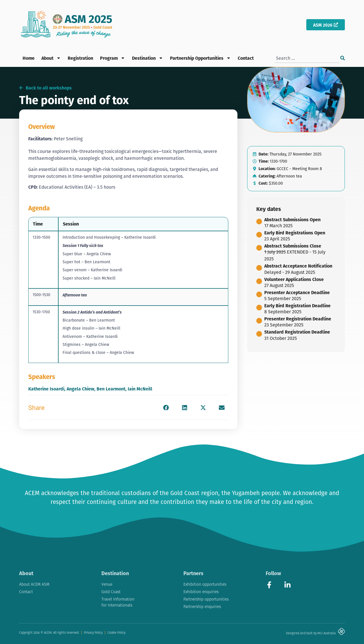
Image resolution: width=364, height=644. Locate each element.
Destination (148, 58)
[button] (166, 407)
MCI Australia (327, 633)
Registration (80, 58)
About (51, 58)
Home (29, 58)
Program (113, 58)
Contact (246, 58)
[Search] (343, 58)
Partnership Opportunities (200, 58)
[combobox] (307, 58)
